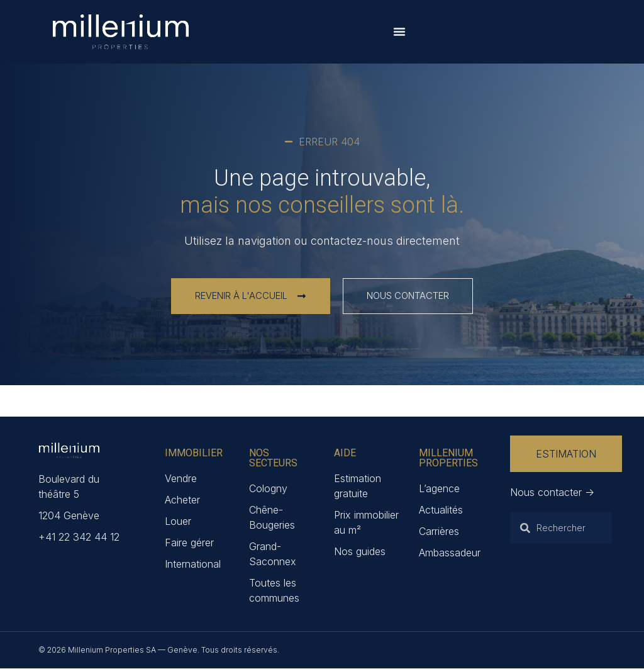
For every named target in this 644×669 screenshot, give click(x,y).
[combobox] (561, 529)
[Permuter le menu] (399, 31)
